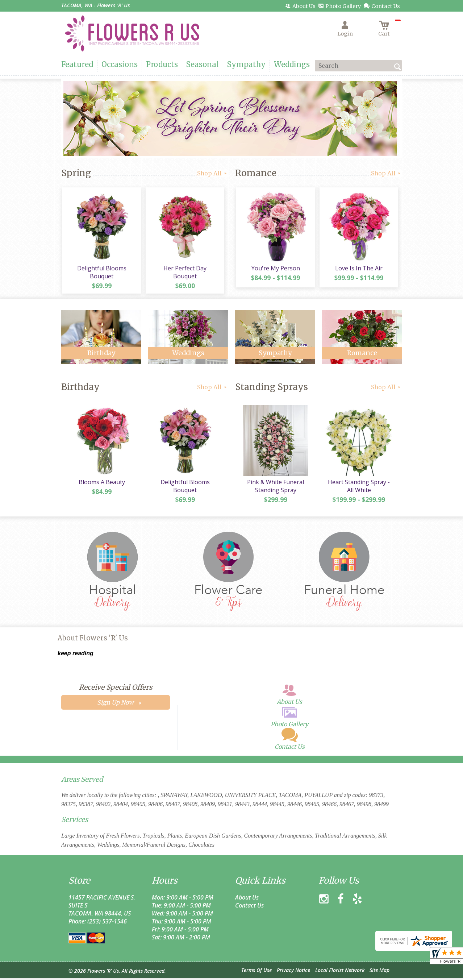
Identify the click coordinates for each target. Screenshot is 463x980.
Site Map (379, 973)
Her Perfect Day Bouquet (184, 269)
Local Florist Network (340, 973)
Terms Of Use (256, 973)
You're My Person (275, 269)
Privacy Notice (293, 973)
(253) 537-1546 (107, 923)
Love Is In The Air (358, 269)
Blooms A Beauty (101, 484)
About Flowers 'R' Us (93, 641)
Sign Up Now (115, 705)
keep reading (76, 656)
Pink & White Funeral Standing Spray (275, 488)
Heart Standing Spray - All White (358, 488)
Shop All (212, 173)
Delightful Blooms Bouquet (101, 273)
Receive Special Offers (116, 690)
